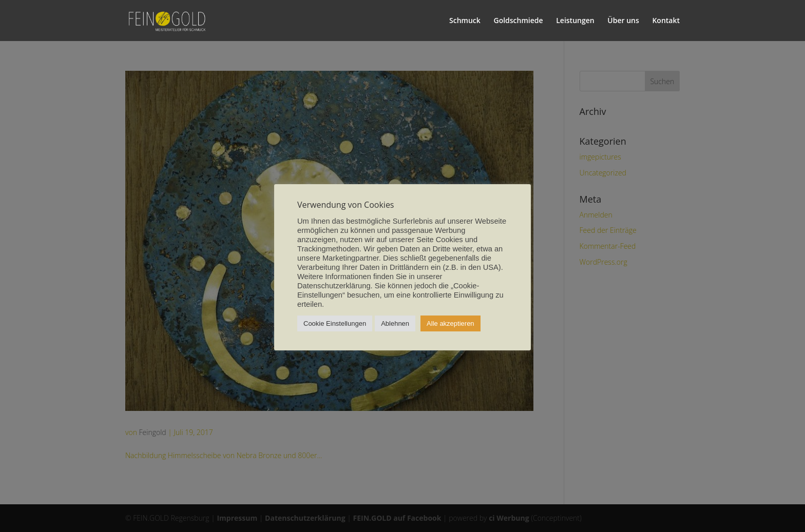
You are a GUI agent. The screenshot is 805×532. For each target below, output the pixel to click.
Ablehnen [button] (395, 323)
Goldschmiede (518, 21)
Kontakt (666, 21)
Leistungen (575, 21)
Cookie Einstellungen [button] (335, 323)
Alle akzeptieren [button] (451, 323)
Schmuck (465, 21)
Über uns (623, 21)
